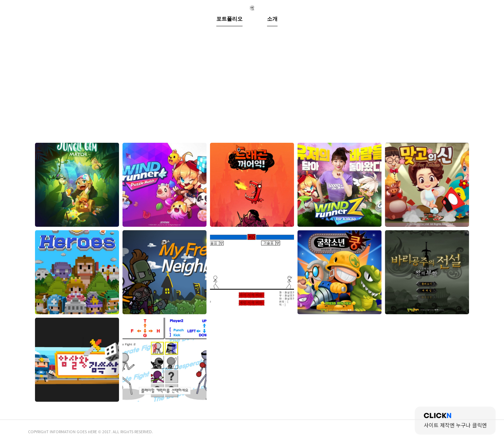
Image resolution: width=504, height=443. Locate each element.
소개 (273, 110)
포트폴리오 (239, 110)
